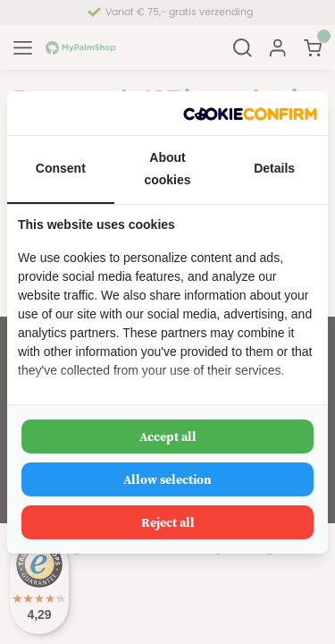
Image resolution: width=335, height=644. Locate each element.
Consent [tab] (61, 168)
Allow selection (167, 479)
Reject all (168, 522)
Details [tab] (274, 168)
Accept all (168, 436)
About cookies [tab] (167, 169)
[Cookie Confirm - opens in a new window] (250, 113)
